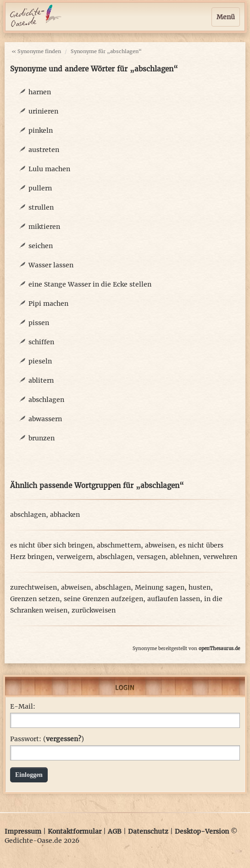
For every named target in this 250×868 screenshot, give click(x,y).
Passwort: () (47, 739)
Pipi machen (48, 304)
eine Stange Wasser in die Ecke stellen (90, 284)
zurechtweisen (33, 587)
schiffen (41, 342)
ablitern (41, 380)
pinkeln (41, 130)
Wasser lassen (51, 265)
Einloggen (29, 775)
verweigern (75, 557)
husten (200, 587)
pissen (39, 323)
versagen (151, 557)
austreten (44, 150)
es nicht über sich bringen (51, 545)
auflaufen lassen (174, 599)
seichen (41, 246)
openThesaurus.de (219, 648)
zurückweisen (94, 610)
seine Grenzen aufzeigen (103, 599)
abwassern (45, 419)
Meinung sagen (160, 587)
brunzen (42, 438)
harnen (40, 92)
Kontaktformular (75, 831)
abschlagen (46, 400)
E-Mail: (23, 706)
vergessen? (64, 739)
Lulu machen (49, 169)
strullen (41, 207)
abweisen (160, 545)
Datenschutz (148, 831)
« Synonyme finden (36, 51)
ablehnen (184, 557)
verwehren (220, 557)
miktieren (44, 227)
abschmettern (119, 545)
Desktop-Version (202, 831)
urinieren (43, 111)
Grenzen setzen (35, 599)
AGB (115, 831)
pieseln (40, 361)
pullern (40, 188)
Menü (226, 17)
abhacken (65, 515)
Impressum (23, 831)
